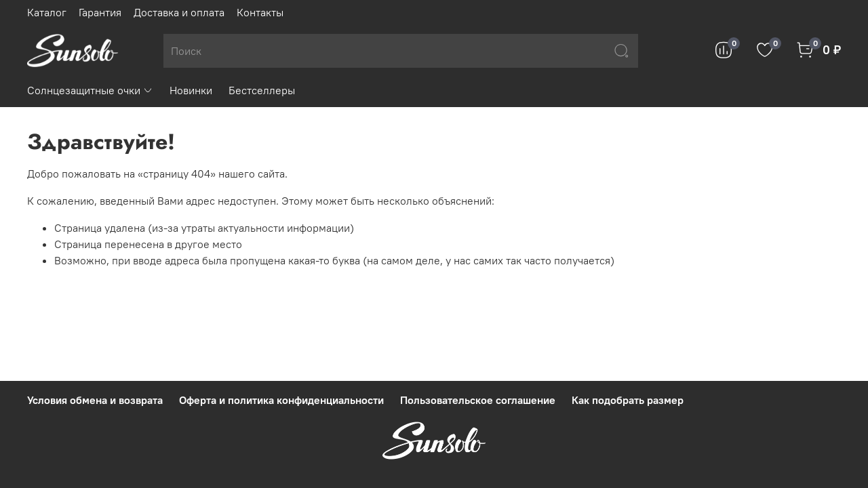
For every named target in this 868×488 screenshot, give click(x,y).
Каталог (47, 12)
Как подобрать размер (628, 400)
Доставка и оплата (179, 12)
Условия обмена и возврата (95, 400)
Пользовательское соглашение (478, 400)
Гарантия (100, 12)
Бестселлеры (262, 90)
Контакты (260, 12)
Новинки (191, 90)
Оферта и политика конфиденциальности (281, 400)
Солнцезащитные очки (90, 90)
